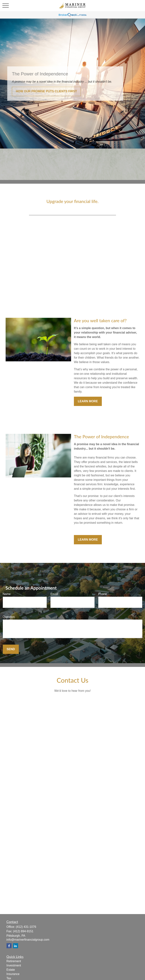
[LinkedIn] (16, 946)
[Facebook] (9, 946)
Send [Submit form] (11, 649)
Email (54, 594)
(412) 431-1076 (26, 927)
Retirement (14, 961)
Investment (14, 965)
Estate (11, 970)
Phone (103, 594)
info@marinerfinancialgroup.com (28, 940)
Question (9, 617)
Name (7, 594)
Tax (9, 978)
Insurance (13, 974)
